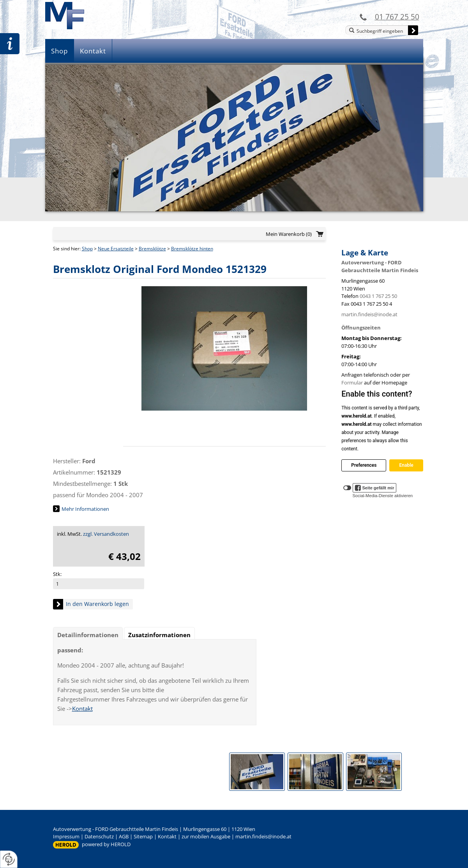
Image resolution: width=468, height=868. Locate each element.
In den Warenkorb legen (97, 604)
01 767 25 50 (397, 17)
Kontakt (93, 51)
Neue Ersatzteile (116, 249)
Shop (59, 51)
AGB (124, 836)
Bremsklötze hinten (192, 249)
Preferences (364, 465)
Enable (406, 465)
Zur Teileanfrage (10, 44)
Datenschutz (99, 836)
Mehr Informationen (85, 509)
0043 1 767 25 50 (378, 296)
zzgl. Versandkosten (106, 534)
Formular (352, 383)
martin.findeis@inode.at (369, 314)
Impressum (66, 836)
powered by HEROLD (106, 844)
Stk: (57, 574)
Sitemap (143, 836)
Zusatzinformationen (159, 635)
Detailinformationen (88, 635)
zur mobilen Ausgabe (206, 836)
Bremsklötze (152, 249)
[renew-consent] (9, 859)
